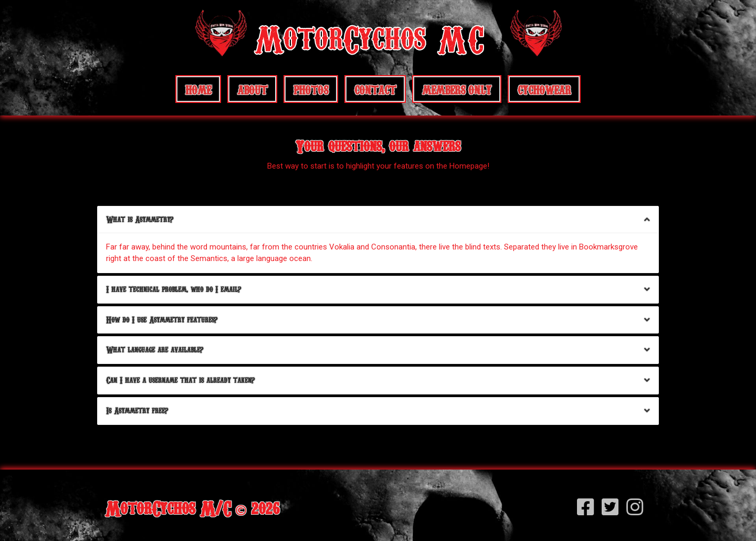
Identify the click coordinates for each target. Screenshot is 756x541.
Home (198, 89)
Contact (375, 89)
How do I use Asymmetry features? (162, 320)
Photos (311, 89)
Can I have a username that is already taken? (180, 380)
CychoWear (544, 89)
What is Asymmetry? (140, 219)
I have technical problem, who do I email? (174, 289)
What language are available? (155, 350)
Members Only (457, 89)
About (252, 89)
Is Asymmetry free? (137, 410)
